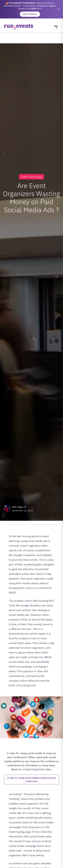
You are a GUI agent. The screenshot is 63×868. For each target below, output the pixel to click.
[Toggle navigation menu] (56, 27)
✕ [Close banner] (59, 9)
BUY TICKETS (30, 14)
